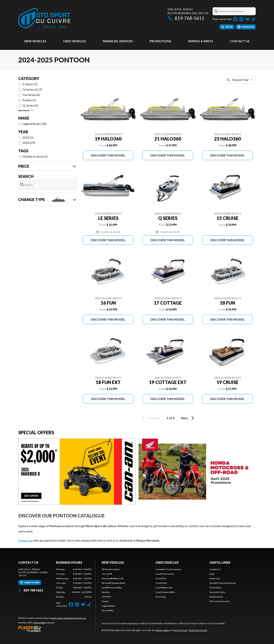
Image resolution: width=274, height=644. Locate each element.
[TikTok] (253, 19)
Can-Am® (107, 574)
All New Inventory (111, 569)
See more (26, 110)
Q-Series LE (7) (32, 89)
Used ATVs (161, 578)
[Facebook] (235, 19)
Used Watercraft (164, 588)
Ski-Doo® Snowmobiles (114, 583)
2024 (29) (29, 143)
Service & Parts (200, 41)
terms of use (181, 630)
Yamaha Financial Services (223, 583)
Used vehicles (74, 41)
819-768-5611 (186, 18)
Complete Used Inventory (169, 569)
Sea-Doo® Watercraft (113, 578)
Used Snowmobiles (165, 592)
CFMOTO (106, 597)
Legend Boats (109, 606)
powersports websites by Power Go (68, 618)
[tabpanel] (74, 583)
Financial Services (118, 41)
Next (188, 418)
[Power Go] (52, 629)
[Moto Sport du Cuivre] (44, 18)
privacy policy (163, 630)
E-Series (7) (30, 84)
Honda (105, 601)
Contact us (25, 540)
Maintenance (216, 597)
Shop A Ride (40, 623)
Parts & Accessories (220, 601)
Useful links (220, 562)
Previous (150, 418)
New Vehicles (35, 41)
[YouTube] (247, 19)
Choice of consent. (198, 630)
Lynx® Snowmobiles (112, 588)
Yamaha (106, 592)
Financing (160, 597)
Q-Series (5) (30, 105)
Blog (212, 574)
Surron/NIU (108, 610)
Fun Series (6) (31, 95)
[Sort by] (241, 80)
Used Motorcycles (165, 574)
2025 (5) (28, 137)
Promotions (160, 41)
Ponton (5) (29, 100)
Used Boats (161, 583)
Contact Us (240, 41)
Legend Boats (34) (34, 124)
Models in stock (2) (35, 156)
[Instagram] (241, 19)
